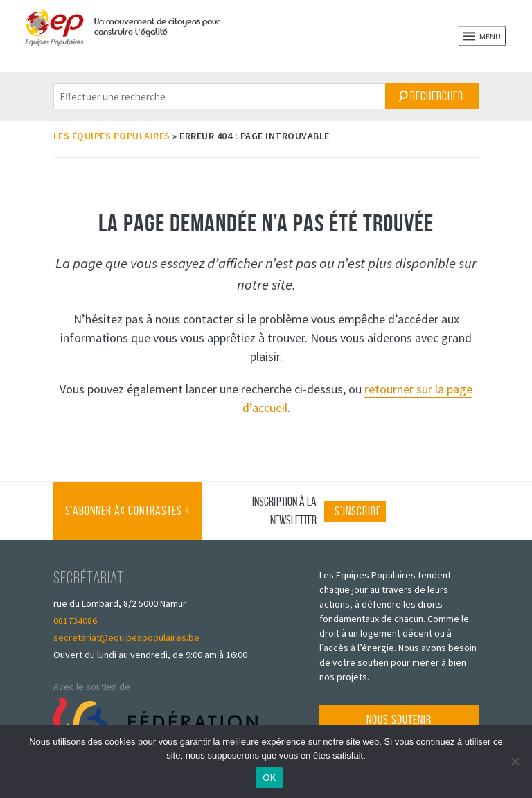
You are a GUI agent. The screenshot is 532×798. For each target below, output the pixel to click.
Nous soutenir (399, 720)
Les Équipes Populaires (112, 136)
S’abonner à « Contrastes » (127, 522)
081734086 (75, 621)
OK (269, 778)
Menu (482, 36)
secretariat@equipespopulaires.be (126, 637)
